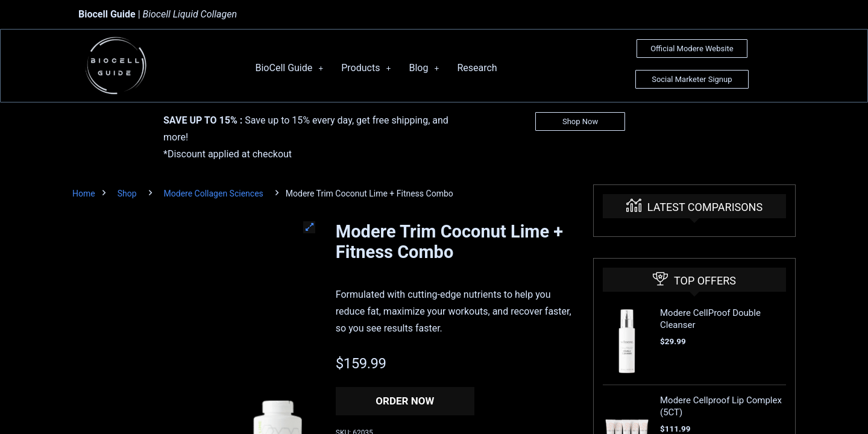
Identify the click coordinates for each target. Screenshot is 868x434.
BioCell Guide (290, 68)
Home (84, 193)
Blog (424, 68)
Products (366, 68)
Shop (127, 193)
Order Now (405, 401)
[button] (309, 227)
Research (477, 68)
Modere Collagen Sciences (214, 193)
